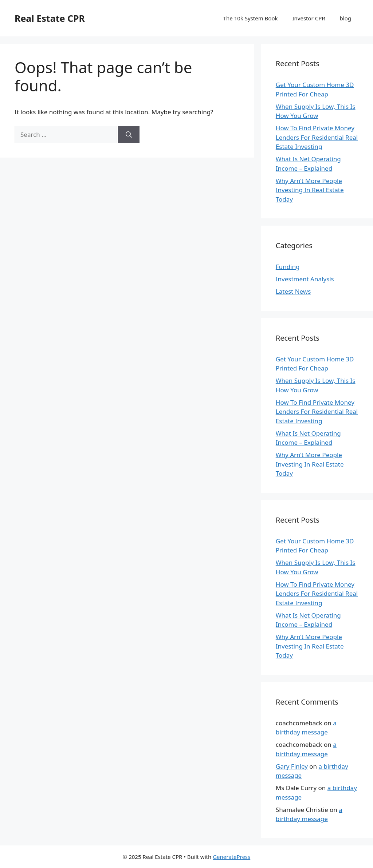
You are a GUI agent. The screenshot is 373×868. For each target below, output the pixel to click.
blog (345, 18)
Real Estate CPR (50, 18)
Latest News (293, 291)
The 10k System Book (251, 18)
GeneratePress (231, 857)
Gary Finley (292, 766)
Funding (288, 267)
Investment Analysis (305, 279)
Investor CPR (309, 18)
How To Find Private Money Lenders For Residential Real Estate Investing (317, 137)
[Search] (129, 135)
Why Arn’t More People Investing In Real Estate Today (310, 190)
